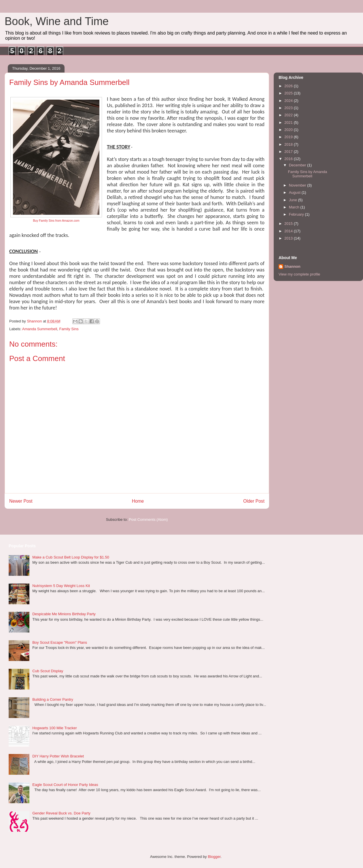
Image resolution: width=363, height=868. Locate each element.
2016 (289, 159)
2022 (289, 115)
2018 (289, 144)
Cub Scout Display (48, 671)
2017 (289, 152)
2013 (289, 238)
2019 (289, 137)
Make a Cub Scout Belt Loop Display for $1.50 (71, 557)
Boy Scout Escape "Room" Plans (60, 642)
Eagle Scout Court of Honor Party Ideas (65, 785)
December (298, 165)
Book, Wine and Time (57, 21)
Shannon (292, 266)
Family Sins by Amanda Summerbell (307, 174)
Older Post (254, 501)
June (294, 200)
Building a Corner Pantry (53, 699)
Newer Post (21, 501)
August (295, 192)
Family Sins (69, 329)
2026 (289, 86)
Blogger (214, 857)
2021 (289, 122)
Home (138, 501)
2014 (289, 231)
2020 (289, 130)
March (295, 207)
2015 (289, 224)
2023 (289, 108)
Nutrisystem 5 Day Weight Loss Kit (61, 586)
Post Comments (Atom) (148, 520)
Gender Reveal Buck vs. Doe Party (61, 813)
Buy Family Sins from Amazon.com (56, 221)
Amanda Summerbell (40, 329)
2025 (289, 93)
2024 (289, 101)
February (297, 214)
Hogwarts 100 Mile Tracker (55, 728)
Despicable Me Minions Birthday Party (64, 614)
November (298, 185)
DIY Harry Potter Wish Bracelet (58, 756)
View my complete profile (299, 274)
